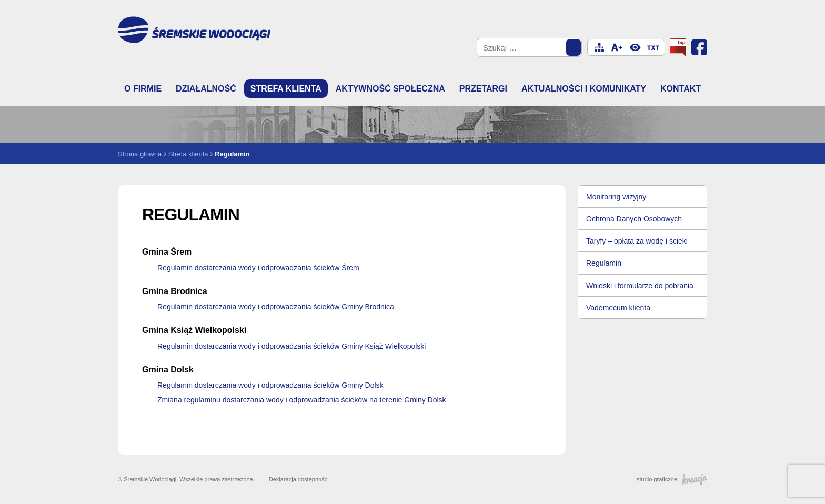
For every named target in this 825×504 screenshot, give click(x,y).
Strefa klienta (286, 89)
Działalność (206, 89)
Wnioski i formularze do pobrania (640, 286)
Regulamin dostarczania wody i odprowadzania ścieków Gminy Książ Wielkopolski (291, 346)
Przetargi (483, 89)
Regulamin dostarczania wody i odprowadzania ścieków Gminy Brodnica (276, 307)
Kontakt (681, 89)
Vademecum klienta (618, 308)
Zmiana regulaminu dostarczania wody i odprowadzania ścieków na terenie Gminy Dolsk (302, 400)
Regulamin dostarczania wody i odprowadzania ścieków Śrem (258, 268)
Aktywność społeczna (390, 89)
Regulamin (604, 263)
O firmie (143, 89)
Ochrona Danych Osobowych (634, 219)
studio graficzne (672, 479)
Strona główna (140, 154)
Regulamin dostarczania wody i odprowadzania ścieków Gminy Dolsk (270, 385)
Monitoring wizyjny (616, 197)
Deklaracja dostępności (299, 479)
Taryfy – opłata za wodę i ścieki (637, 241)
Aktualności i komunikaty (584, 89)
